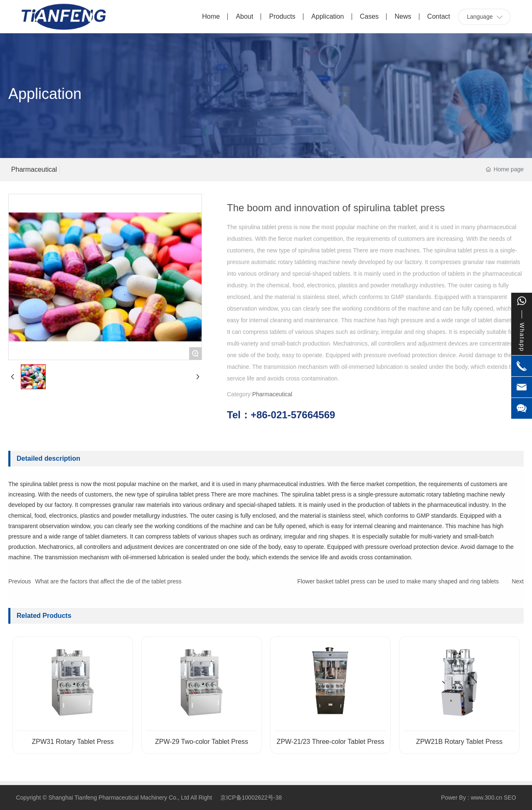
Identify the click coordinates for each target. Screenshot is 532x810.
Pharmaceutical (34, 169)
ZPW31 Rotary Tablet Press (73, 742)
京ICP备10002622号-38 (251, 798)
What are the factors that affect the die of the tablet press (108, 581)
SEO (510, 798)
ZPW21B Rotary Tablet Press (459, 742)
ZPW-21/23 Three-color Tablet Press (331, 742)
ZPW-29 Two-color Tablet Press (202, 742)
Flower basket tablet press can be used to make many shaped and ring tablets (398, 581)
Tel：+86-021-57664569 (281, 415)
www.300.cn (486, 798)
